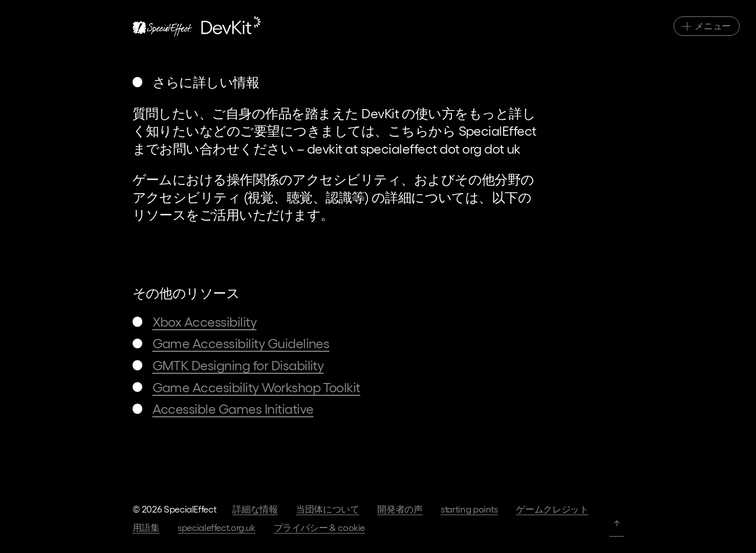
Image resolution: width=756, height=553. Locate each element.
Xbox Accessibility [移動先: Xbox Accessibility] (205, 321)
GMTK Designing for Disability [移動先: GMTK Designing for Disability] (238, 365)
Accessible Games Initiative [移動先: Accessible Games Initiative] (233, 408)
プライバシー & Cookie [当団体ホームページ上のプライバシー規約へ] (320, 527)
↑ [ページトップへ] (617, 523)
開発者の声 (400, 509)
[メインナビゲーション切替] (707, 26)
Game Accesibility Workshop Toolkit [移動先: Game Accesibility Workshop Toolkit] (256, 387)
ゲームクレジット (552, 509)
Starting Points (469, 509)
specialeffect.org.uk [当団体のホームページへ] (217, 527)
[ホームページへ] (197, 26)
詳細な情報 (255, 509)
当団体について (327, 509)
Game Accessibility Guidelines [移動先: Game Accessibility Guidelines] (241, 343)
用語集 (146, 527)
